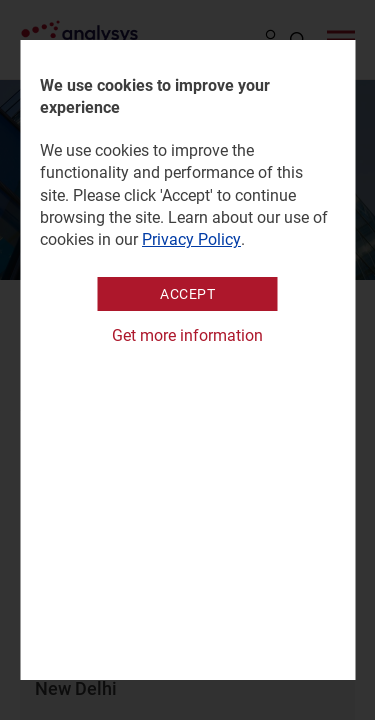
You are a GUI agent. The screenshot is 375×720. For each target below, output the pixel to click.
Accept (187, 294)
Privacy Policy (191, 239)
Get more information (187, 335)
